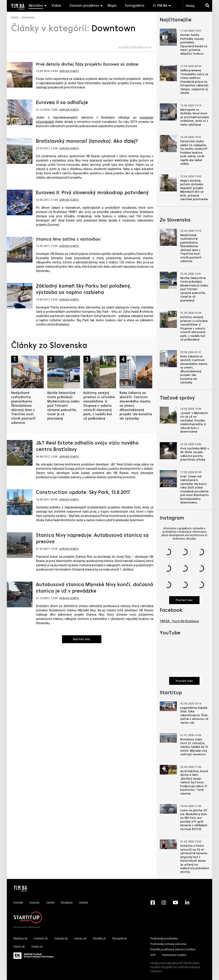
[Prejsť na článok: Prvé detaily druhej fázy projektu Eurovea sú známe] (20, 74)
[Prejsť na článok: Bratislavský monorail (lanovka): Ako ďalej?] (20, 151)
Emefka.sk (99, 938)
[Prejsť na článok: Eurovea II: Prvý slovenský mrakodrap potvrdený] (20, 202)
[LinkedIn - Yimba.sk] (187, 902)
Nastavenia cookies (174, 955)
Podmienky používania (164, 938)
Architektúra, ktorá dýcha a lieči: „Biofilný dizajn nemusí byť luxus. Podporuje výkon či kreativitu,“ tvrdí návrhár (194, 783)
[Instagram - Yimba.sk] (164, 902)
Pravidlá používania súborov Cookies (173, 949)
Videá (56, 6)
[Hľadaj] (208, 6)
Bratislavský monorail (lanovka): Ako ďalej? (87, 141)
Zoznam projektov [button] (84, 6)
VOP (153, 955)
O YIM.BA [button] (160, 6)
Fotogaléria (135, 6)
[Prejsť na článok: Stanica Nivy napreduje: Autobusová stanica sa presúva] (20, 545)
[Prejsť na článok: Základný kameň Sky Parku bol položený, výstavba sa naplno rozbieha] (20, 295)
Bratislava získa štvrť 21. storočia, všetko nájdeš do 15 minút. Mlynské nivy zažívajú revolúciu (194, 747)
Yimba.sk (37, 947)
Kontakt (18, 903)
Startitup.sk (20, 938)
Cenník (50, 903)
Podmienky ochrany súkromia (168, 944)
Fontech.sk (41, 938)
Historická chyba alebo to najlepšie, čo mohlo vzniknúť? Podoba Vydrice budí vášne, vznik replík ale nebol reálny (194, 153)
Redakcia (67, 903)
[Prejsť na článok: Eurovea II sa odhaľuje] (20, 112)
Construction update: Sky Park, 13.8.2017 (83, 493)
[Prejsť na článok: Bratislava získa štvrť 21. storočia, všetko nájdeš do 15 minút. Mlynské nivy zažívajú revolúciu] (168, 738)
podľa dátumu (140, 47)
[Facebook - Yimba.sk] (153, 902)
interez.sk (80, 938)
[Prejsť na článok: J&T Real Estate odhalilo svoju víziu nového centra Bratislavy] (20, 453)
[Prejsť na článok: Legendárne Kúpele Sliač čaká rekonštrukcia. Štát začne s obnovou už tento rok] (168, 706)
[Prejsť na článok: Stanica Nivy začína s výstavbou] (20, 249)
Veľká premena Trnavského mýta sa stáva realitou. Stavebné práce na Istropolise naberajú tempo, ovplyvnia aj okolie (194, 82)
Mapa (112, 6)
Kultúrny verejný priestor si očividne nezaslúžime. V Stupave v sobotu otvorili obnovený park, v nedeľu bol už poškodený (99, 406)
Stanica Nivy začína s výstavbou (68, 239)
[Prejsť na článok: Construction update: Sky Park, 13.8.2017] (20, 502)
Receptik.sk (120, 938)
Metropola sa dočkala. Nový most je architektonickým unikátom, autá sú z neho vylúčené (195, 117)
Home (15, 18)
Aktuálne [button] (36, 6)
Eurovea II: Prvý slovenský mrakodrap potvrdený (92, 193)
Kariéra (84, 903)
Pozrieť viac (184, 600)
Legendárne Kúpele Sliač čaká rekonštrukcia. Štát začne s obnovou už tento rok (194, 715)
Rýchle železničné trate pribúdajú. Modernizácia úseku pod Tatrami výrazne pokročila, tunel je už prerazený (63, 406)
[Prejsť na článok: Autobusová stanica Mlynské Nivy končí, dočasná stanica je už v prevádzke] (20, 594)
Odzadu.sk (61, 938)
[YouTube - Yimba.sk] (175, 902)
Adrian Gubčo (69, 71)
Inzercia (35, 903)
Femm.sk (19, 947)
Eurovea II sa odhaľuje (62, 103)
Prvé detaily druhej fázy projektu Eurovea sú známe (87, 65)
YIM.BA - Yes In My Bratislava (179, 621)
